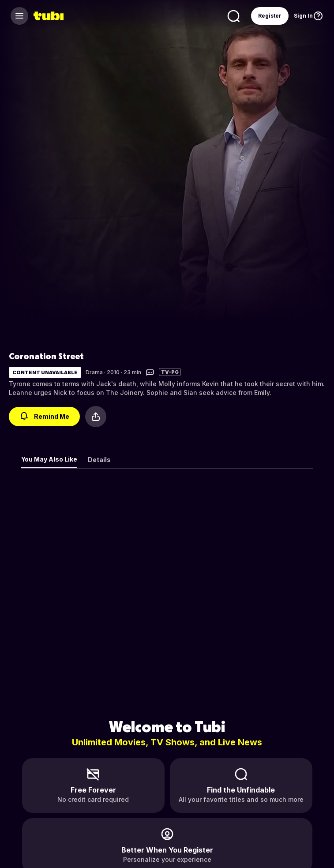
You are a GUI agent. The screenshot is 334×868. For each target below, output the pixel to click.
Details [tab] (99, 460)
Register (270, 16)
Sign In (303, 16)
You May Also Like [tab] (49, 459)
